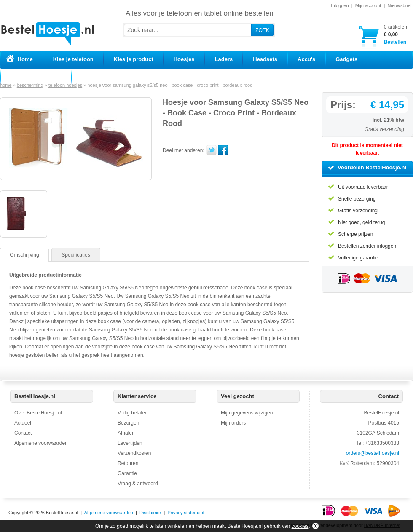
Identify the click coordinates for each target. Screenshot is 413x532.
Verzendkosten (134, 453)
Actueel (23, 423)
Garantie (127, 473)
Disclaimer (150, 513)
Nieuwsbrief (400, 5)
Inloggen (340, 5)
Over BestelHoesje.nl (38, 413)
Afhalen (126, 433)
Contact (23, 433)
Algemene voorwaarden (41, 443)
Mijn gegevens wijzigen (247, 413)
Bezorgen (128, 423)
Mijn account (368, 5)
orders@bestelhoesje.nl (373, 453)
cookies (300, 526)
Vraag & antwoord (138, 484)
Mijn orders (233, 423)
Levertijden (130, 443)
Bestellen (396, 34)
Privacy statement (186, 513)
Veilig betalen (133, 413)
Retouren (128, 463)
